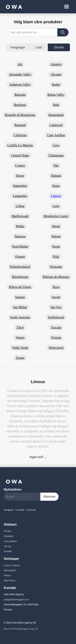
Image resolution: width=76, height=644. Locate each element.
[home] (13, 7)
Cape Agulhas (56, 135)
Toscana (56, 327)
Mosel (56, 226)
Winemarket (10, 570)
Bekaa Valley (56, 95)
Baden (56, 84)
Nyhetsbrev (13, 489)
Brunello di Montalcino (20, 115)
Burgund (20, 125)
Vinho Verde (20, 348)
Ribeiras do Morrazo (56, 277)
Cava (56, 145)
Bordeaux (20, 105)
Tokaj (20, 327)
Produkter (9, 536)
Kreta (56, 186)
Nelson (56, 236)
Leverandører (10, 541)
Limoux (56, 196)
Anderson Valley (20, 84)
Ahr (20, 64)
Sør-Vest (56, 307)
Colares (20, 165)
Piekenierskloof (20, 267)
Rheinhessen (20, 277)
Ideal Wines (10, 580)
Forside (7, 531)
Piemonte (56, 267)
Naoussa (20, 236)
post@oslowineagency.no (16, 599)
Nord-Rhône (20, 246)
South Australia (20, 317)
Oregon (20, 257)
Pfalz (56, 257)
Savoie (56, 297)
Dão (56, 165)
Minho (20, 226)
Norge (56, 246)
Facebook (31, 510)
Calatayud (56, 125)
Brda (56, 105)
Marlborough (20, 216)
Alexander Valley (20, 74)
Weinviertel (56, 348)
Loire (56, 206)
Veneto (20, 337)
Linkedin (20, 510)
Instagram (9, 510)
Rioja (56, 287)
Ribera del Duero (20, 287)
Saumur (20, 297)
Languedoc (20, 196)
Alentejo (56, 64)
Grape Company (12, 565)
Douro (20, 176)
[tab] (18, 47)
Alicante (56, 74)
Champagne (56, 155)
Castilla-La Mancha (20, 145)
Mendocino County (56, 216)
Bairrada (20, 95)
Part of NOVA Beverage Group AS (21, 629)
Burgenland (56, 115)
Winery (7, 575)
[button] (66, 7)
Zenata (20, 358)
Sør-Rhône (20, 307)
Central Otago (20, 155)
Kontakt (8, 551)
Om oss (7, 546)
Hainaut (56, 176)
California (20, 135)
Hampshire (20, 186)
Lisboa (20, 206)
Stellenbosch (56, 317)
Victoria (56, 337)
